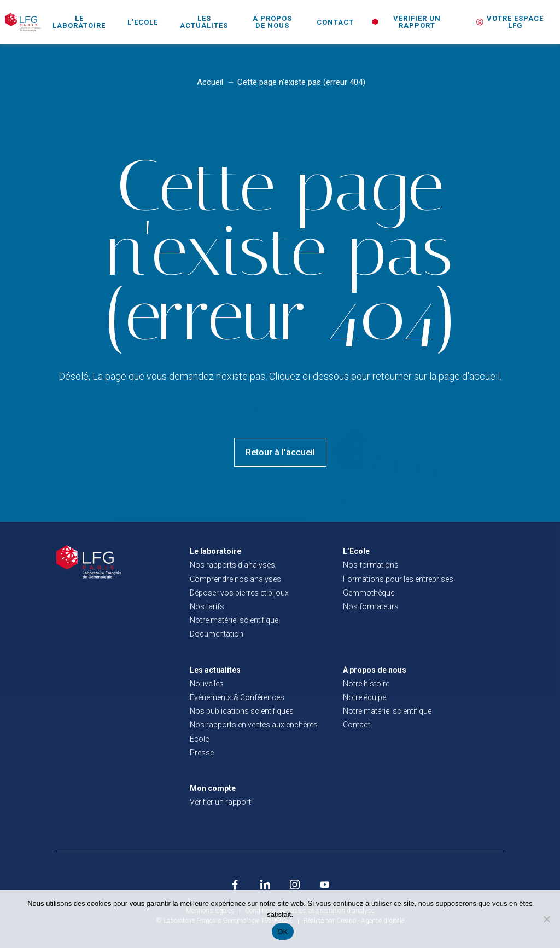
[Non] (546, 919)
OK (282, 932)
